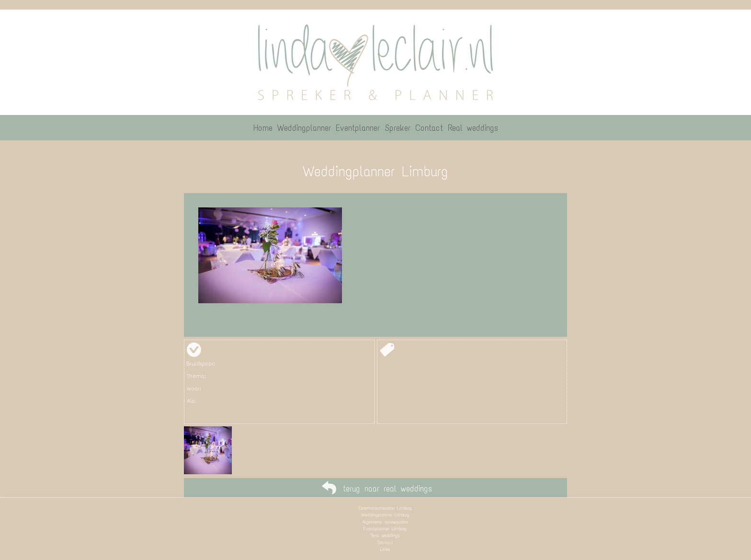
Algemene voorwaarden (385, 522)
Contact (385, 543)
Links (385, 549)
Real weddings (385, 535)
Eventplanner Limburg (385, 529)
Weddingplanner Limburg (385, 515)
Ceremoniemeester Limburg (385, 508)
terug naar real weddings (387, 489)
